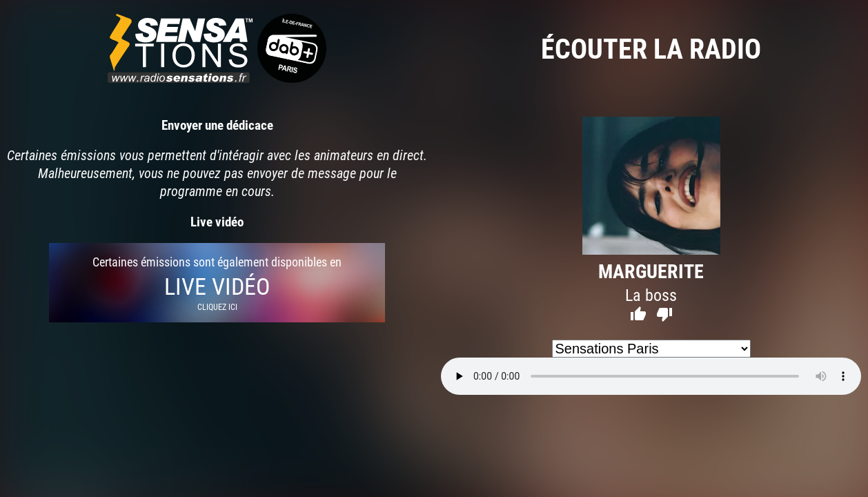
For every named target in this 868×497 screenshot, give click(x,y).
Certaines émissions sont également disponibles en (217, 283)
